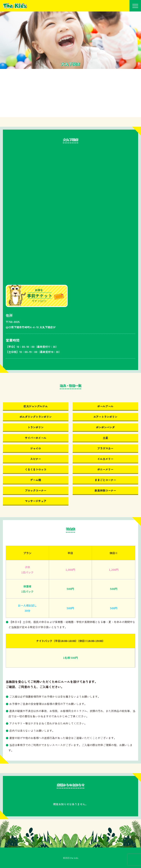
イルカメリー (105, 459)
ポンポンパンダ (105, 427)
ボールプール (105, 406)
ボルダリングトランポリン (36, 417)
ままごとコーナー (105, 480)
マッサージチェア (36, 501)
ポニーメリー (105, 469)
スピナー (36, 459)
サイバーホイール (36, 438)
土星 (105, 438)
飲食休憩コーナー (105, 490)
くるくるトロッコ (36, 469)
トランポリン (36, 427)
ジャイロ (36, 448)
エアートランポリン (105, 417)
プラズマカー (105, 448)
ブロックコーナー (36, 490)
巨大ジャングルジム (36, 406)
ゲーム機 (36, 480)
